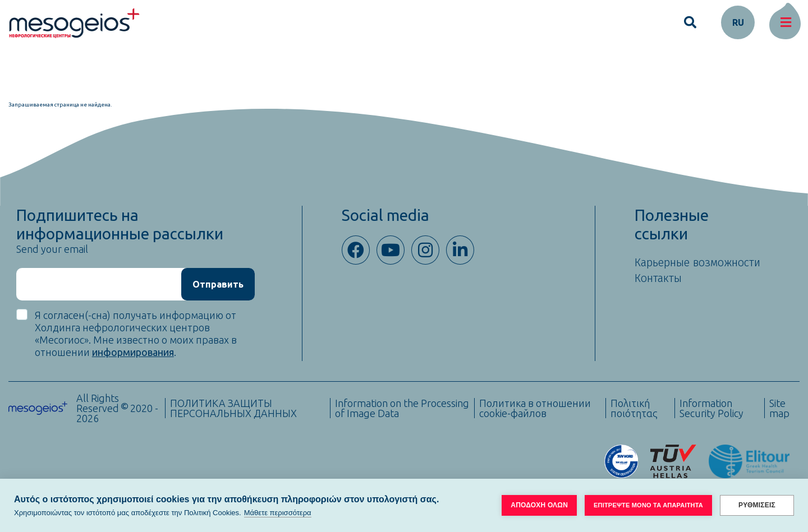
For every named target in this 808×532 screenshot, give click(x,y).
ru (738, 22)
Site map (779, 408)
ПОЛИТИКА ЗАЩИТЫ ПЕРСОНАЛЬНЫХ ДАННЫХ (233, 408)
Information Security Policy (711, 408)
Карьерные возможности (697, 262)
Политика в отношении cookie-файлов (535, 408)
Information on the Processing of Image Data (402, 408)
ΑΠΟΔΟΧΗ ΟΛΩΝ (539, 505)
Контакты (658, 278)
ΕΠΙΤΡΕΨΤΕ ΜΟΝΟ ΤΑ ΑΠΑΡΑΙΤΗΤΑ (648, 505)
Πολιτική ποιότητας (634, 408)
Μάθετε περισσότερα (278, 513)
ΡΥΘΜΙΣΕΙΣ (757, 505)
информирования (133, 352)
